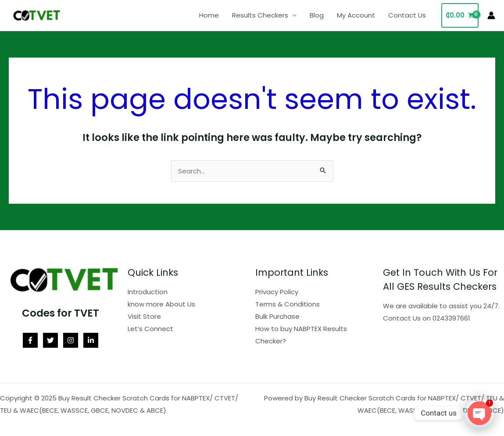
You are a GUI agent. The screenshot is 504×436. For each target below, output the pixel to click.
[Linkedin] (91, 340)
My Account (356, 15)
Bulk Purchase (277, 316)
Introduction (148, 292)
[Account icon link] (491, 15)
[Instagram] (71, 340)
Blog (317, 15)
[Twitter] (50, 340)
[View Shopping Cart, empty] (460, 16)
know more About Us (161, 304)
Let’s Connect (150, 329)
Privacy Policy (277, 292)
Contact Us (407, 15)
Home (209, 15)
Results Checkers (260, 15)
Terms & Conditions (288, 304)
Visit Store (144, 316)
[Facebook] (30, 340)
